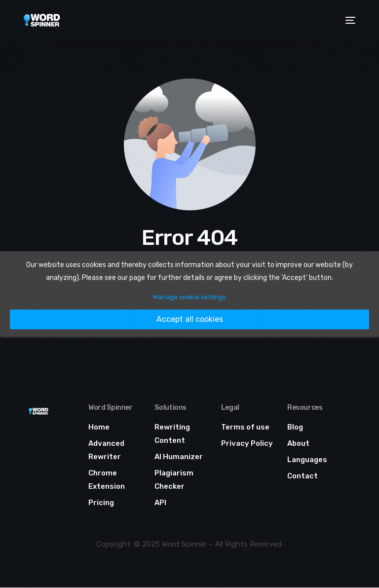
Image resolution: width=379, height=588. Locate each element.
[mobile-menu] (349, 20)
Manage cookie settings (189, 297)
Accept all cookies (190, 319)
